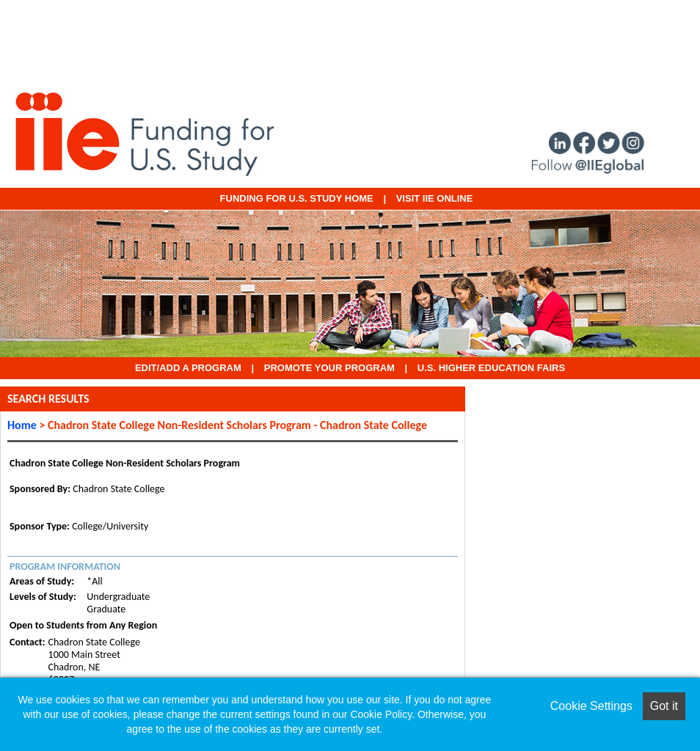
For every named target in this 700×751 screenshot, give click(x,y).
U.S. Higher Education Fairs (491, 368)
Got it (664, 706)
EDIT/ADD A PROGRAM (188, 368)
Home (22, 425)
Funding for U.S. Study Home (297, 198)
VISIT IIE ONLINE (435, 198)
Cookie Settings (591, 706)
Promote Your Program (329, 368)
